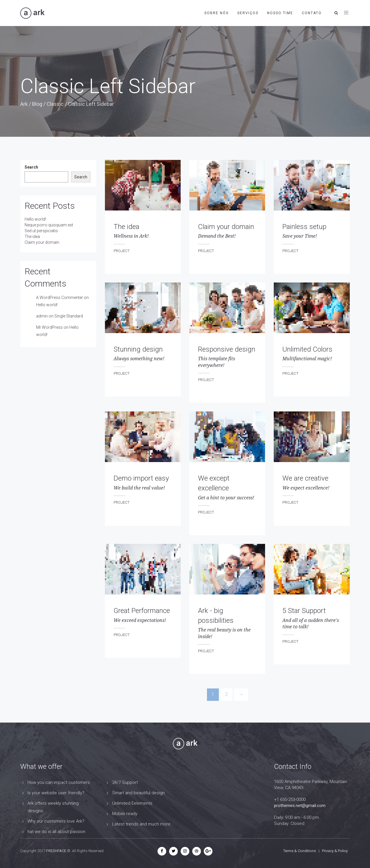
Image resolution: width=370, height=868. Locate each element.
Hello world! (35, 219)
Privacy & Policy (335, 851)
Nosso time (280, 13)
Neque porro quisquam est (49, 225)
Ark (24, 104)
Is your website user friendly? (56, 793)
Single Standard (69, 316)
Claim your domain (42, 242)
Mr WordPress (49, 327)
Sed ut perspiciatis (41, 231)
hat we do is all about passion (56, 832)
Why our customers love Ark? (56, 821)
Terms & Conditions (300, 851)
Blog (37, 104)
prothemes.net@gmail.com (300, 806)
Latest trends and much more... (143, 824)
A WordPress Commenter (60, 298)
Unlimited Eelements (132, 803)
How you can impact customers (59, 782)
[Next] (241, 695)
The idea (32, 237)
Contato (312, 13)
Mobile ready (125, 814)
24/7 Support (125, 782)
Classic (55, 104)
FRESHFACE (56, 851)
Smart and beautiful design (138, 793)
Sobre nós (217, 13)
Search (31, 167)
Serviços (248, 13)
